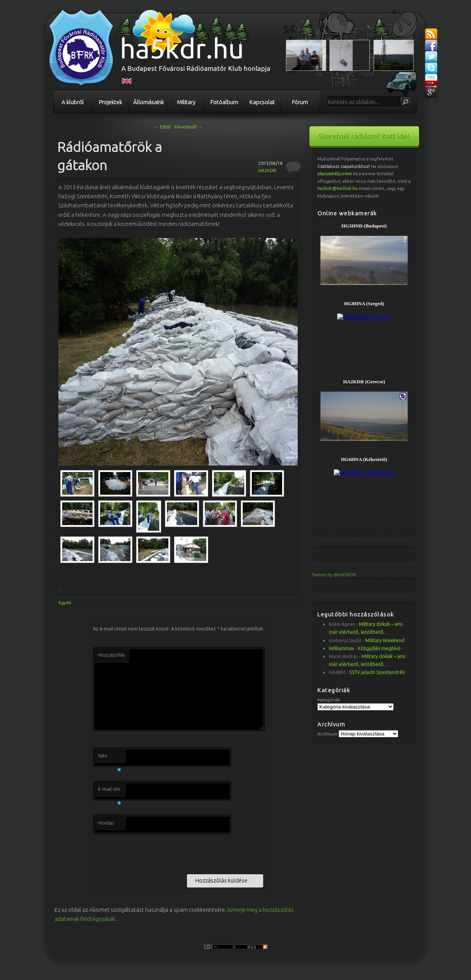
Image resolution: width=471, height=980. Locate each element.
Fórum (300, 102)
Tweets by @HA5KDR (334, 575)
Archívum (327, 734)
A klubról (73, 102)
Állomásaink (148, 102)
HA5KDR (267, 170)
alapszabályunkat (335, 173)
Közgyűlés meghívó (379, 648)
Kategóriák (329, 700)
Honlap (106, 823)
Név (110, 758)
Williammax (341, 648)
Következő (188, 127)
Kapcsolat (262, 102)
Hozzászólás (111, 655)
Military (186, 102)
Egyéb (65, 603)
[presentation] (151, 853)
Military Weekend (385, 640)
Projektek (111, 102)
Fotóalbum (224, 102)
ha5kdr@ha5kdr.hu (338, 188)
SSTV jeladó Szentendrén (377, 672)
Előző (162, 127)
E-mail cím (110, 791)
